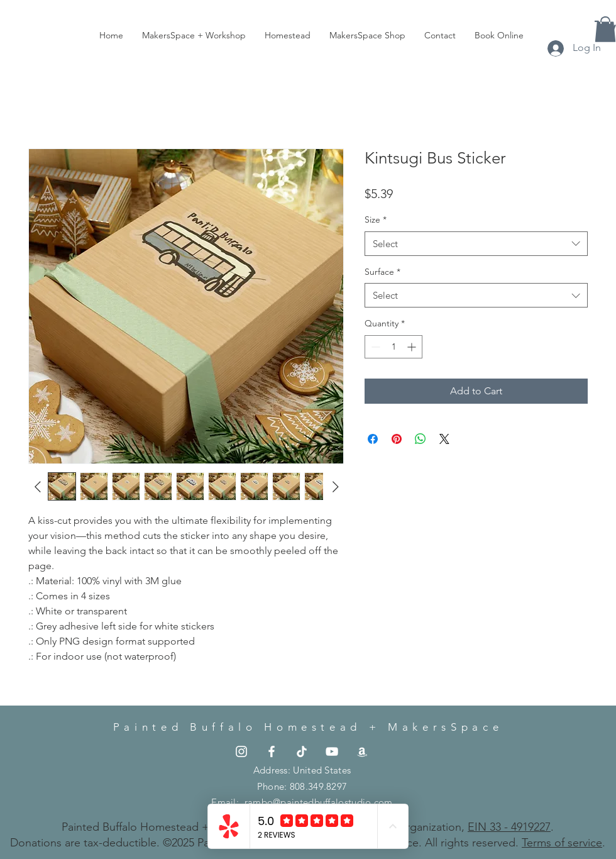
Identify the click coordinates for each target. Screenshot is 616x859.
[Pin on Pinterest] (397, 439)
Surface (382, 272)
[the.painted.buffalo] (241, 751)
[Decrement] (374, 347)
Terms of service (562, 843)
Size (376, 219)
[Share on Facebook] (373, 439)
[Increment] (413, 347)
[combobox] (476, 244)
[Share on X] (444, 439)
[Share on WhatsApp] (421, 439)
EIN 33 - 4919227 (509, 827)
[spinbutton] (393, 347)
